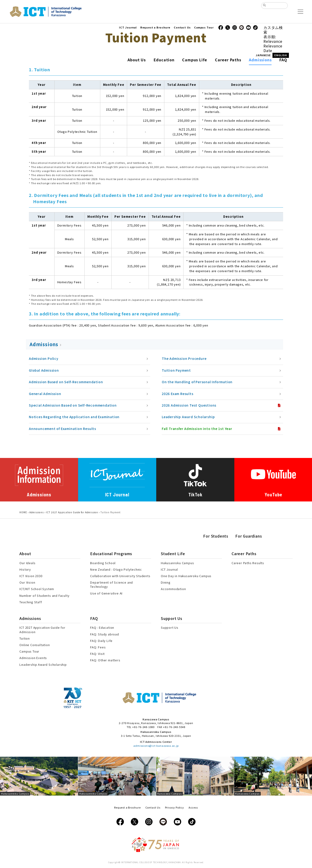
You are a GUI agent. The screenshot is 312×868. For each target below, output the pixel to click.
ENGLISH (281, 55)
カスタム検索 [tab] (273, 30)
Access (193, 807)
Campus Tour (204, 27)
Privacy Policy (174, 807)
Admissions (44, 344)
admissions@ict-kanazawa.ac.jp (156, 746)
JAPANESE (263, 55)
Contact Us (182, 27)
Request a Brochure (155, 27)
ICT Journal (128, 27)
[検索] (276, 6)
